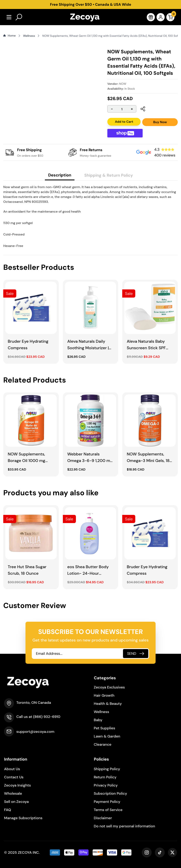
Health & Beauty (108, 704)
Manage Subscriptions (23, 818)
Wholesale (13, 793)
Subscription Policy (110, 793)
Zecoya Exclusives (109, 687)
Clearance (103, 744)
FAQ (8, 810)
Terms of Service (108, 810)
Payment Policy (107, 802)
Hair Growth (104, 695)
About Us (12, 769)
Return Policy (105, 777)
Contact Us (14, 777)
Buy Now (160, 122)
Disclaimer (103, 818)
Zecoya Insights (17, 785)
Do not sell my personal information (125, 826)
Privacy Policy (106, 785)
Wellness (102, 712)
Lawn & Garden (107, 736)
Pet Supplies (105, 728)
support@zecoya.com (35, 732)
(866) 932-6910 (47, 717)
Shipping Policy (107, 769)
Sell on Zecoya (16, 802)
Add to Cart (124, 122)
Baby (98, 720)
